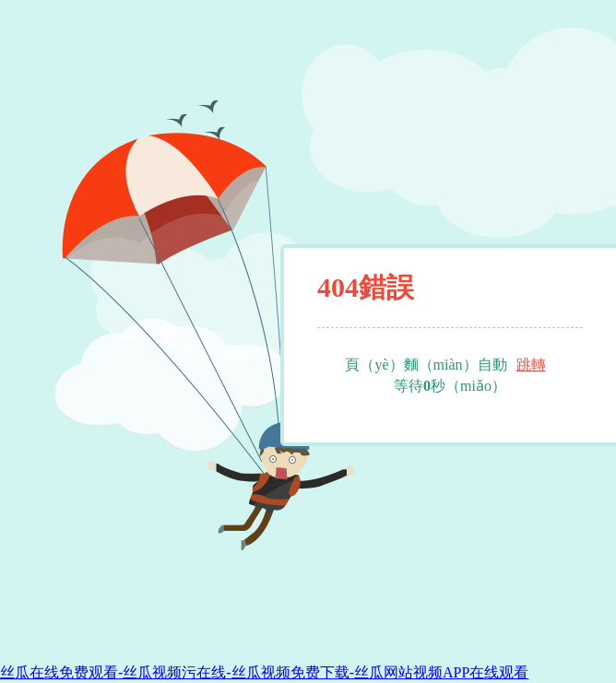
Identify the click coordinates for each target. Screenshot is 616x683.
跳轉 (531, 365)
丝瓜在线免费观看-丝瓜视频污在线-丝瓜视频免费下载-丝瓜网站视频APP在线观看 (264, 672)
